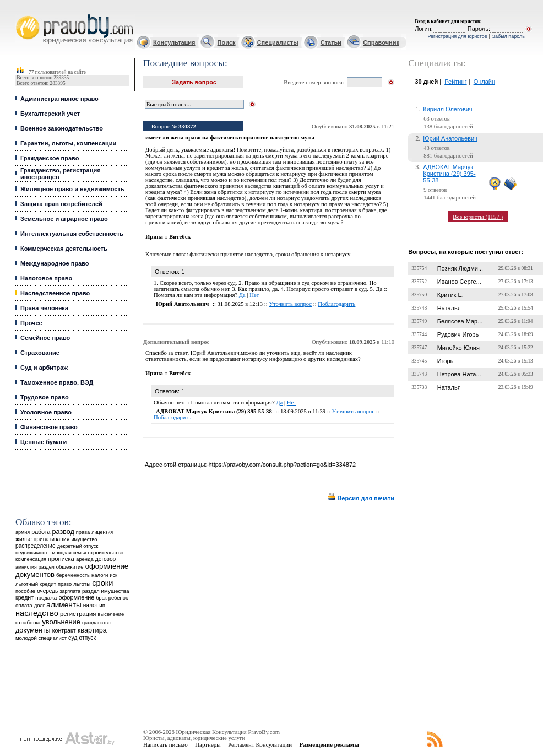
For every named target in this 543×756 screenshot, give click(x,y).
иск (113, 575)
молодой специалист (41, 638)
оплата (24, 605)
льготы (82, 584)
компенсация (31, 559)
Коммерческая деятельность (64, 249)
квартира (92, 630)
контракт (64, 630)
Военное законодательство (62, 128)
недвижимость (33, 552)
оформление (76, 597)
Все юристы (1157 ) (478, 217)
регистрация (78, 614)
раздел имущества (105, 591)
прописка (61, 559)
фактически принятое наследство (231, 254)
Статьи (331, 42)
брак (101, 598)
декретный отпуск (78, 546)
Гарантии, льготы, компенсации (68, 143)
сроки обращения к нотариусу (313, 254)
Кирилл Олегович (447, 109)
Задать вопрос (194, 82)
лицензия (102, 532)
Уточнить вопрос (290, 304)
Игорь (446, 361)
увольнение (61, 622)
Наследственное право (55, 293)
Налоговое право (46, 278)
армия (23, 532)
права (83, 532)
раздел (47, 567)
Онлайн (484, 82)
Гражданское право (50, 158)
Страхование (40, 353)
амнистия (26, 567)
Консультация (174, 42)
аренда (85, 559)
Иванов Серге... (459, 282)
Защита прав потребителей (61, 204)
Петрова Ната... (459, 374)
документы (33, 630)
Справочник (381, 42)
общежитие (70, 567)
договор (106, 559)
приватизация (52, 539)
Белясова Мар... (460, 321)
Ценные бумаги (44, 442)
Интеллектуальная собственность (72, 234)
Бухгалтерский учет (50, 114)
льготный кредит (36, 584)
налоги (100, 575)
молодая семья (69, 553)
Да (242, 295)
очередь (47, 591)
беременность (73, 575)
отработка (28, 622)
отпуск (88, 638)
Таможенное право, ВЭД (57, 382)
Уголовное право (46, 412)
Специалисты (278, 42)
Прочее (31, 323)
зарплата (70, 591)
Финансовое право (49, 427)
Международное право (55, 263)
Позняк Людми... (460, 268)
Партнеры (208, 744)
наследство (37, 613)
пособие (25, 591)
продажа (46, 598)
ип (102, 605)
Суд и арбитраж (44, 368)
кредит (25, 597)
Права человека (44, 308)
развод (63, 532)
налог (91, 605)
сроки (102, 583)
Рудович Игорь (458, 334)
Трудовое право (45, 397)
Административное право (59, 99)
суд (73, 638)
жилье (24, 539)
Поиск (227, 42)
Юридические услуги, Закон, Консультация (21, 15)
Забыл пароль (509, 36)
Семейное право (45, 338)
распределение (36, 546)
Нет (254, 295)
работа (41, 532)
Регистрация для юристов (457, 36)
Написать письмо (165, 744)
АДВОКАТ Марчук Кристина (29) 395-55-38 (449, 174)
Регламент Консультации (260, 744)
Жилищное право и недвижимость (72, 189)
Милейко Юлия (458, 348)
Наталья (449, 308)
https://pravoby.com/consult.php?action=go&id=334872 (282, 465)
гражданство (96, 623)
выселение (111, 614)
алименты (64, 605)
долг (40, 605)
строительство (106, 552)
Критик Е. (450, 295)
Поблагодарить (336, 304)
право (65, 584)
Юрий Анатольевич (450, 138)
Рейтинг (455, 82)
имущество (84, 539)
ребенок (118, 598)
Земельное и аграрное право (64, 219)
